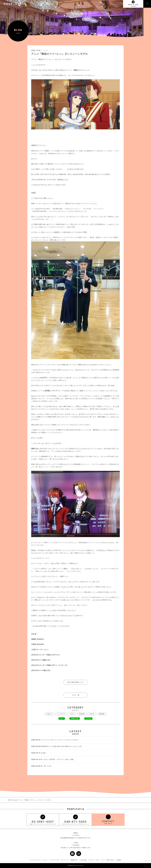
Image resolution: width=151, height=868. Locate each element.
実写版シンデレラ (51, 391)
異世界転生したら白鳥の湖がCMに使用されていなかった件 (56, 746)
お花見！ (39, 753)
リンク (103, 860)
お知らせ (49, 714)
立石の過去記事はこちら (75, 682)
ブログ (72, 714)
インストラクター (54, 860)
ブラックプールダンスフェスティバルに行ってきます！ (55, 740)
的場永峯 (82, 714)
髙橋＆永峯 (75, 718)
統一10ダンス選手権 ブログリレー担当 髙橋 (52, 759)
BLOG (16, 800)
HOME (10, 800)
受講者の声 (74, 860)
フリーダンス (61, 714)
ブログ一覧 (75, 695)
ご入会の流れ (83, 860)
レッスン (45, 860)
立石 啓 (45, 50)
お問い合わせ (110, 860)
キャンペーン (65, 860)
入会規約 (118, 860)
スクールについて (35, 860)
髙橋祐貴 (102, 714)
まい (62, 718)
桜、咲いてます (41, 766)
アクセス (91, 860)
